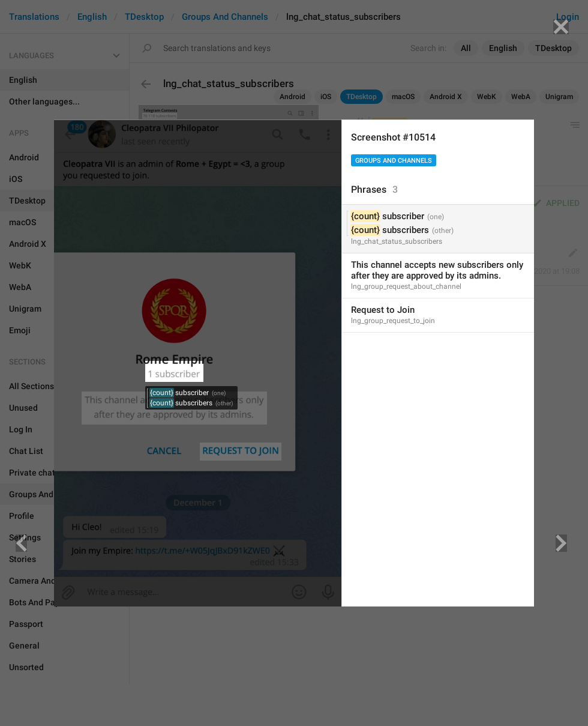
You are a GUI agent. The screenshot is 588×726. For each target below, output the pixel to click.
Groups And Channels (394, 161)
